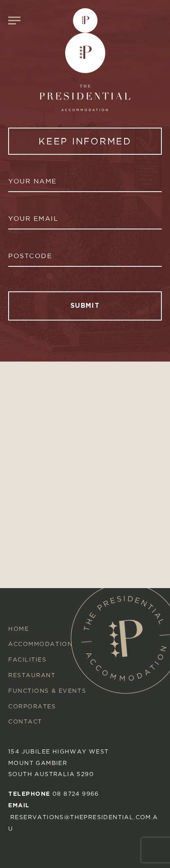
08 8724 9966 (76, 794)
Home (18, 629)
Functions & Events (47, 691)
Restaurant (32, 675)
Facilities (27, 659)
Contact (25, 721)
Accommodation (40, 644)
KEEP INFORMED (85, 141)
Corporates (32, 706)
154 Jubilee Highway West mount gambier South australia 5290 (59, 763)
